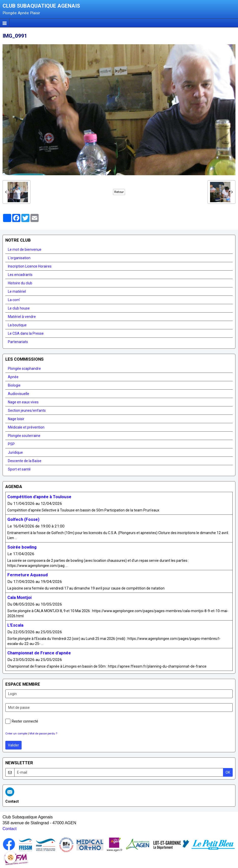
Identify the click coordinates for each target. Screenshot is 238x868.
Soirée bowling (22, 547)
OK (228, 772)
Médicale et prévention (26, 427)
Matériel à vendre (22, 317)
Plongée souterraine (24, 436)
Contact (10, 829)
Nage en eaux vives (23, 402)
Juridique (15, 452)
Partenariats (18, 342)
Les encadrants (20, 275)
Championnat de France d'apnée (39, 653)
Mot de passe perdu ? (43, 734)
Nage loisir (16, 419)
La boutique (17, 325)
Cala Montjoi (19, 597)
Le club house (19, 308)
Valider (13, 745)
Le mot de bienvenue (25, 249)
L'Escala (15, 625)
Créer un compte (16, 734)
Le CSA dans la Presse (26, 333)
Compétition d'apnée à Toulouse (39, 497)
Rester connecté (22, 721)
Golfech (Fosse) (23, 519)
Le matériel (17, 291)
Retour (119, 192)
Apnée (13, 377)
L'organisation (19, 258)
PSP (11, 444)
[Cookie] (11, 857)
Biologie (14, 385)
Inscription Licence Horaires (30, 266)
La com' (14, 300)
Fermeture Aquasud (28, 575)
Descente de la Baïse (25, 461)
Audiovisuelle (19, 394)
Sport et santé (19, 469)
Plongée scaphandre (24, 369)
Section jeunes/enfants (27, 410)
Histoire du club (20, 283)
